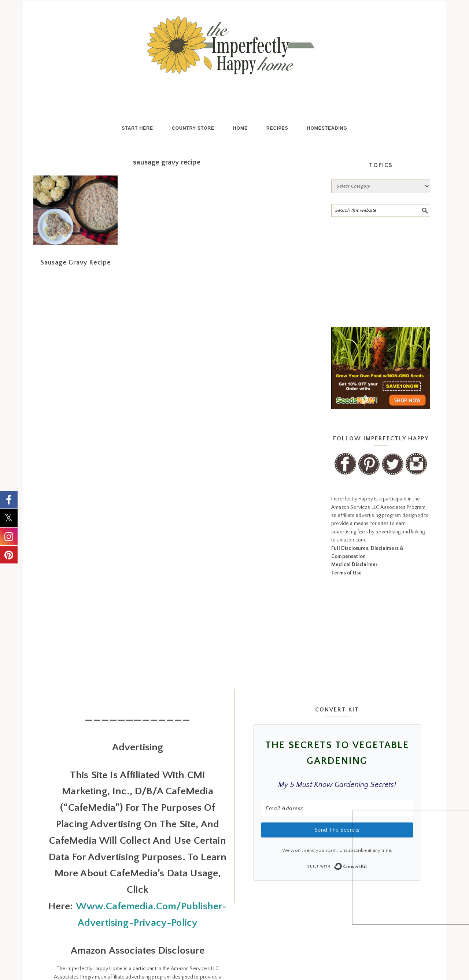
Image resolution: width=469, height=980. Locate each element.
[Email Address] (337, 815)
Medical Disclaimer (354, 571)
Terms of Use (346, 579)
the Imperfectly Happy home (234, 45)
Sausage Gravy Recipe (76, 269)
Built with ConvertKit (367, 870)
